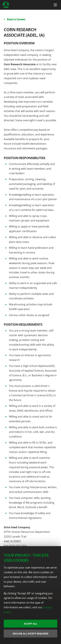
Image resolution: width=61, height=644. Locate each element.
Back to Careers (14, 19)
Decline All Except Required (30, 634)
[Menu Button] (55, 5)
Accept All (30, 624)
